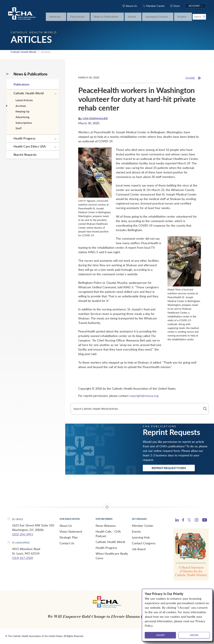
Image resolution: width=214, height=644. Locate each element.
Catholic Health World (23, 52)
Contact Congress (144, 543)
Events (136, 531)
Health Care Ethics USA (30, 146)
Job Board (139, 549)
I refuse (194, 635)
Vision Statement (71, 531)
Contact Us (67, 543)
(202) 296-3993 (22, 534)
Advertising (22, 117)
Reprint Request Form (169, 468)
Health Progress (24, 138)
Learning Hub (141, 537)
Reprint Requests (25, 155)
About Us (66, 526)
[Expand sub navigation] (55, 94)
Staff (19, 128)
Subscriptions (24, 123)
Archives (21, 106)
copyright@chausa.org (144, 396)
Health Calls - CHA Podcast (108, 534)
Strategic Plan (69, 537)
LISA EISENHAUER (95, 118)
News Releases (106, 526)
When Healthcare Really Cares (112, 556)
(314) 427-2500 (22, 558)
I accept (160, 635)
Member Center (143, 526)
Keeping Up (22, 111)
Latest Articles (24, 100)
